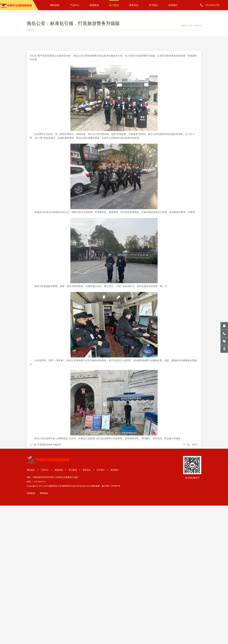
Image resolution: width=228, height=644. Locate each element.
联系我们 (173, 5)
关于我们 (153, 5)
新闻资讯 (94, 5)
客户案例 (114, 5)
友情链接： (32, 493)
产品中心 (75, 5)
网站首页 (55, 5)
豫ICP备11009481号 (111, 486)
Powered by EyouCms (81, 486)
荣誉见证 (134, 5)
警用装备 (44, 493)
